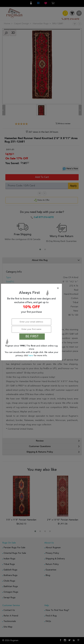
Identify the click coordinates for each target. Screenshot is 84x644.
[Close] (32, 288)
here (31, 356)
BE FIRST (32, 337)
